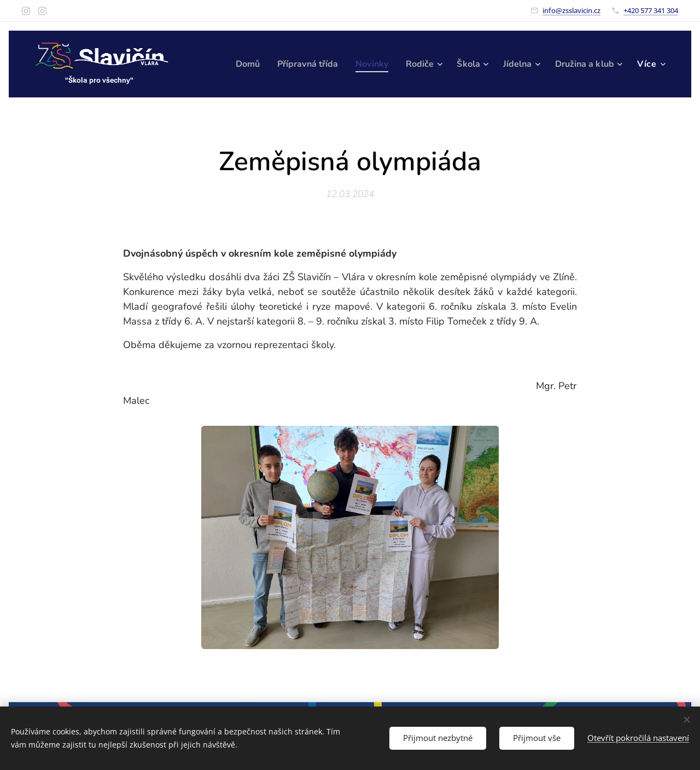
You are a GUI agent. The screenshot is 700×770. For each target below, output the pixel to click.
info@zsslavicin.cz (571, 10)
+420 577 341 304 (651, 10)
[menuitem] (317, 64)
